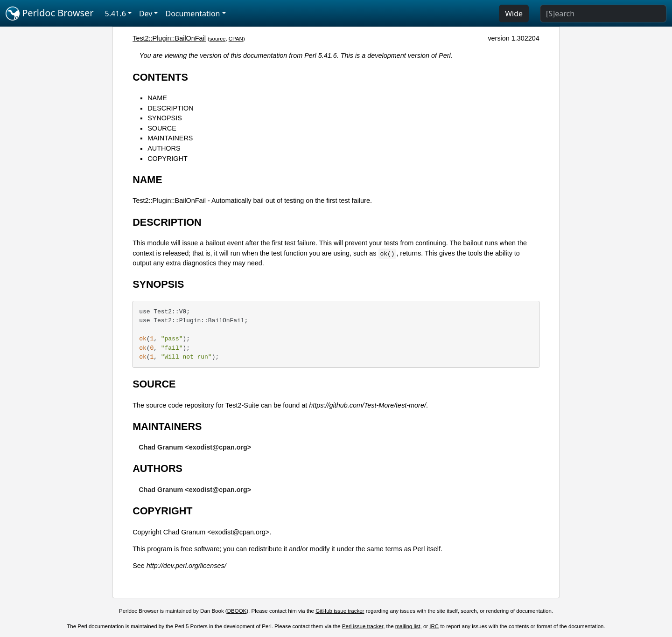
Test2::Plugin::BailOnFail (169, 38)
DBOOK (237, 611)
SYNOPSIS (165, 118)
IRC (434, 626)
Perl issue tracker (363, 626)
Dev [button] (146, 14)
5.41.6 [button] (115, 14)
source (218, 39)
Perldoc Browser (50, 14)
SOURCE (162, 128)
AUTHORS (164, 148)
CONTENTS (160, 77)
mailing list (408, 626)
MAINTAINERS (170, 138)
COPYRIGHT (168, 159)
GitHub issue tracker (340, 611)
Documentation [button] (192, 14)
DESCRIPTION (170, 108)
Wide (514, 14)
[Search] (603, 14)
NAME (157, 98)
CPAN (236, 39)
